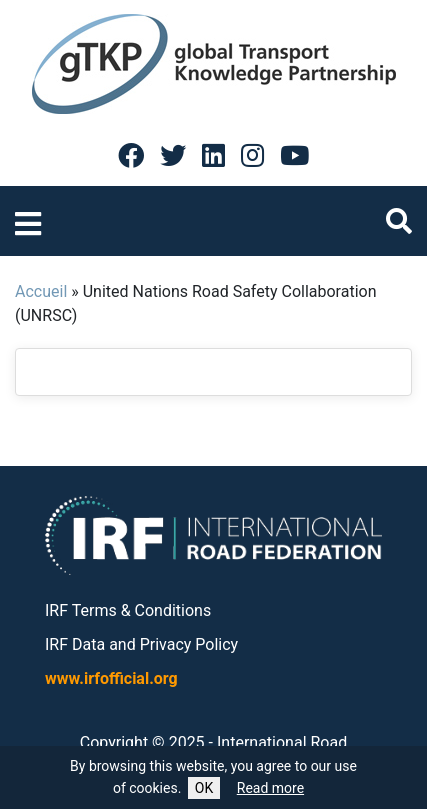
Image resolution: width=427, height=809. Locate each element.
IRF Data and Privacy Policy (141, 644)
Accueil (41, 291)
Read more (270, 788)
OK (204, 788)
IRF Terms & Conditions (128, 610)
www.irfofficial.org (111, 678)
